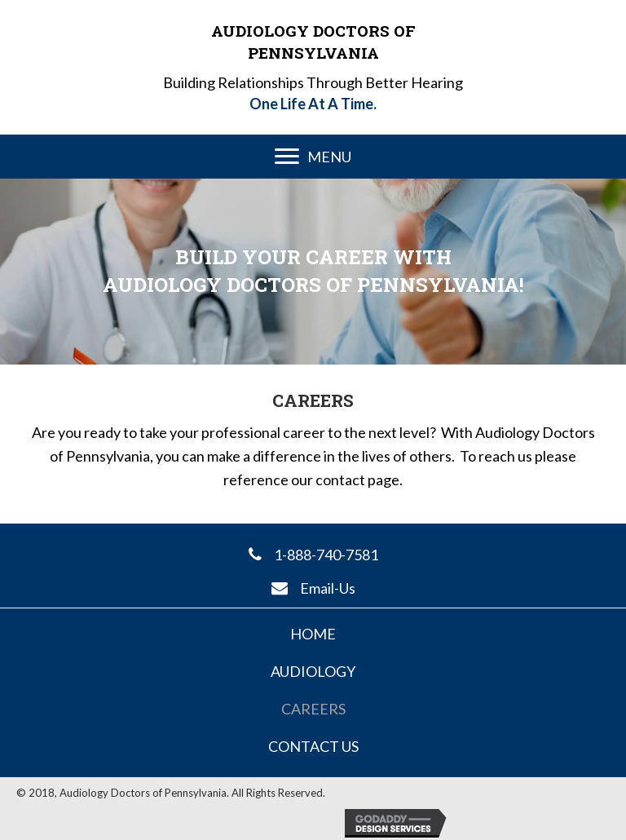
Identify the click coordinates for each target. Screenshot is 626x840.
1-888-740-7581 (326, 555)
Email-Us (328, 588)
